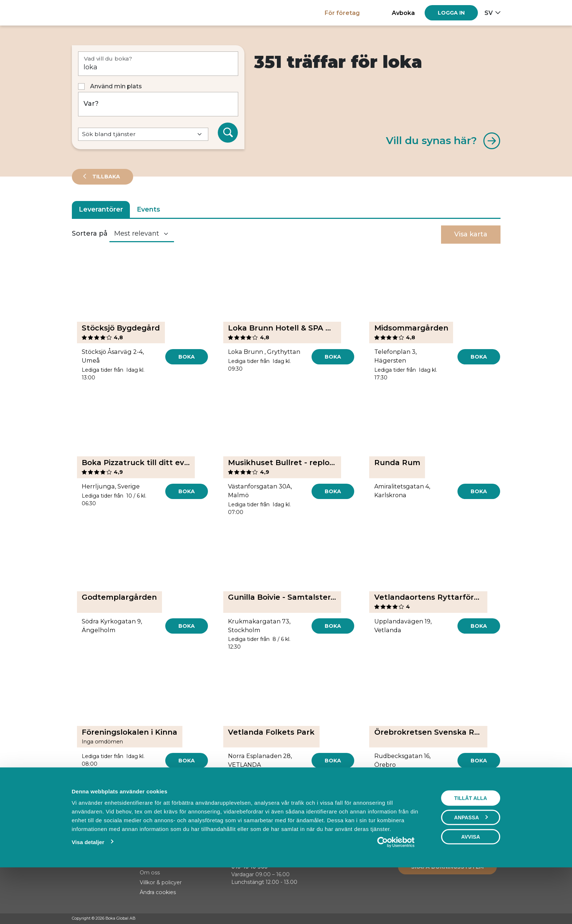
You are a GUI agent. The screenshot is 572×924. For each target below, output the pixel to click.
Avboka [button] (403, 13)
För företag (342, 13)
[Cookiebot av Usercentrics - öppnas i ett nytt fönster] (396, 892)
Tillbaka (105, 177)
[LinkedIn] (497, 919)
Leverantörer (101, 209)
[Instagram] (483, 919)
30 (303, 803)
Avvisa (471, 887)
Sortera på (90, 233)
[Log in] (451, 13)
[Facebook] (469, 919)
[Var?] (158, 104)
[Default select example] (143, 134)
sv (489, 13)
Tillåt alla (471, 848)
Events (148, 209)
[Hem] (97, 13)
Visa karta (471, 234)
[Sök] (228, 133)
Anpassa (471, 867)
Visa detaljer (88, 892)
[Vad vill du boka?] (158, 64)
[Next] (321, 804)
